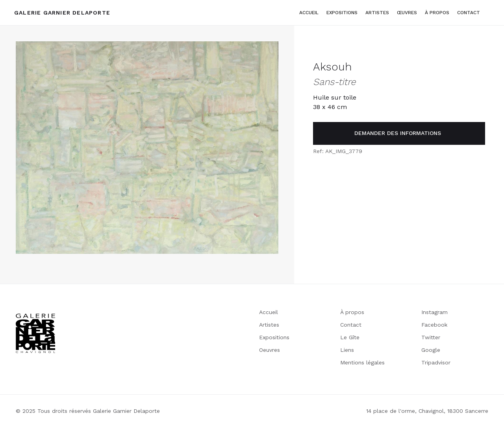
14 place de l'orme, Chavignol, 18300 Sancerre (427, 411)
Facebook (434, 325)
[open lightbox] (147, 148)
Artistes (269, 325)
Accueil (309, 13)
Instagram (435, 312)
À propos (352, 312)
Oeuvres (270, 350)
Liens (347, 350)
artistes (377, 13)
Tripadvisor (436, 362)
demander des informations (398, 133)
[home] (62, 13)
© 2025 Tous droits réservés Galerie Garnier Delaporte (88, 411)
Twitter (431, 337)
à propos (437, 13)
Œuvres (407, 13)
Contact (469, 13)
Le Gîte (350, 337)
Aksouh (332, 67)
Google (431, 350)
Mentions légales (362, 362)
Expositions (342, 13)
